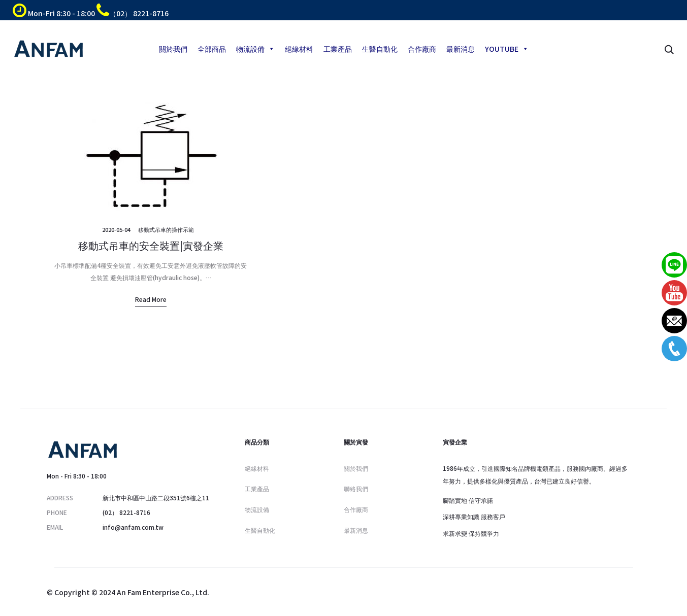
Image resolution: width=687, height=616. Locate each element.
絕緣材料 (299, 49)
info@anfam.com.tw (133, 527)
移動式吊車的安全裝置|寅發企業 (151, 245)
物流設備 (255, 49)
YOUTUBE (507, 49)
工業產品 (338, 49)
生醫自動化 (380, 49)
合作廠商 (422, 49)
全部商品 (212, 49)
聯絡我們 (356, 488)
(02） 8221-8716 (126, 512)
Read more (151, 299)
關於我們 (173, 49)
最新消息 (461, 49)
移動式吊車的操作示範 (166, 229)
